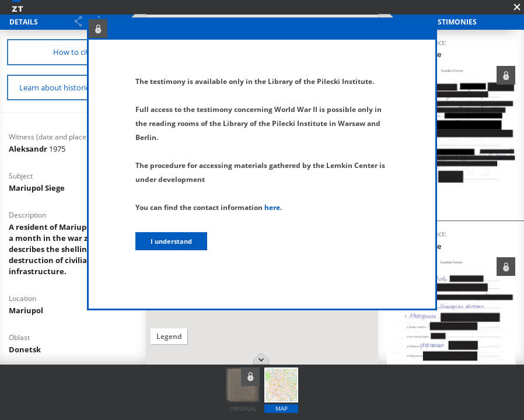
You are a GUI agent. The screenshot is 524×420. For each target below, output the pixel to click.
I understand (171, 241)
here (272, 207)
